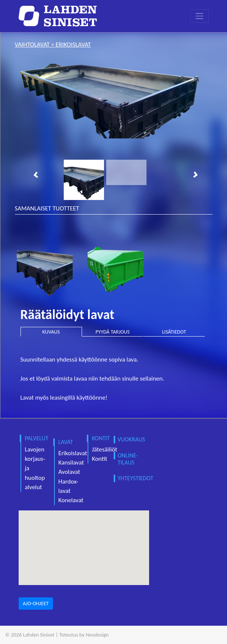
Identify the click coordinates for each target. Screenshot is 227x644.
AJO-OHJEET (36, 604)
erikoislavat (73, 45)
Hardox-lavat (69, 486)
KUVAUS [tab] (51, 332)
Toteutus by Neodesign (84, 635)
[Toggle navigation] (199, 16)
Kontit (100, 459)
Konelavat (71, 500)
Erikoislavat (73, 453)
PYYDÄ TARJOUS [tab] (113, 332)
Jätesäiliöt (105, 449)
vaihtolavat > (35, 45)
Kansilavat (71, 462)
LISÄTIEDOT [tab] (174, 332)
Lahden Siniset (39, 635)
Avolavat (69, 472)
